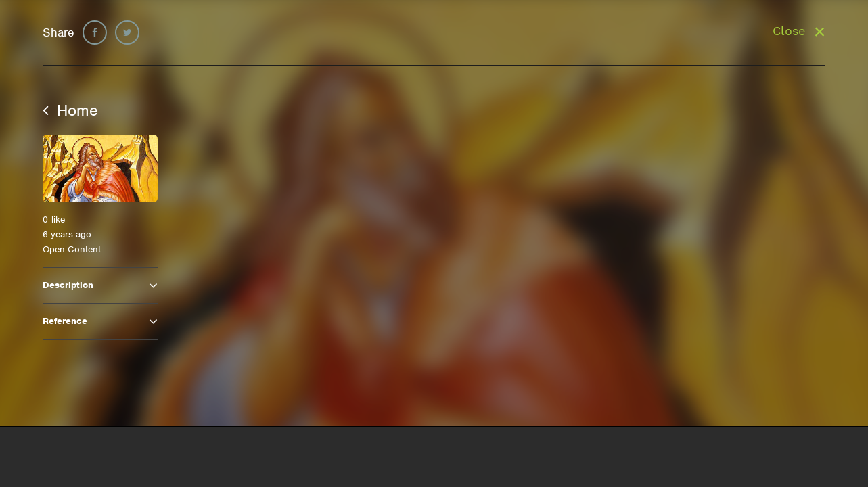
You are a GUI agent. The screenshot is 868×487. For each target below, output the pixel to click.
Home (70, 110)
